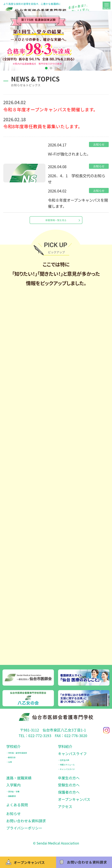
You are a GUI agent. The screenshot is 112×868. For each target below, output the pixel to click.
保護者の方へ (69, 795)
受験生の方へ (69, 788)
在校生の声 (65, 763)
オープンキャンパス (74, 802)
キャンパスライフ (72, 757)
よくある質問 (17, 808)
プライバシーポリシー (24, 831)
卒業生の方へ (69, 781)
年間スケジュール (67, 768)
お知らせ (13, 816)
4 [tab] (61, 68)
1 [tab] (47, 68)
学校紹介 (13, 749)
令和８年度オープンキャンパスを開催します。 (51, 109)
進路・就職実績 (19, 781)
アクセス (65, 809)
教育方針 (12, 760)
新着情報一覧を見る (56, 222)
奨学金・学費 (14, 794)
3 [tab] (56, 68)
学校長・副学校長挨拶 (18, 756)
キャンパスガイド (67, 772)
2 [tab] (51, 68)
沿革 (10, 765)
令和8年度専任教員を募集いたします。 (43, 126)
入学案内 (13, 788)
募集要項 (12, 799)
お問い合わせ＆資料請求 (26, 824)
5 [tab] (65, 68)
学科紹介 (65, 749)
